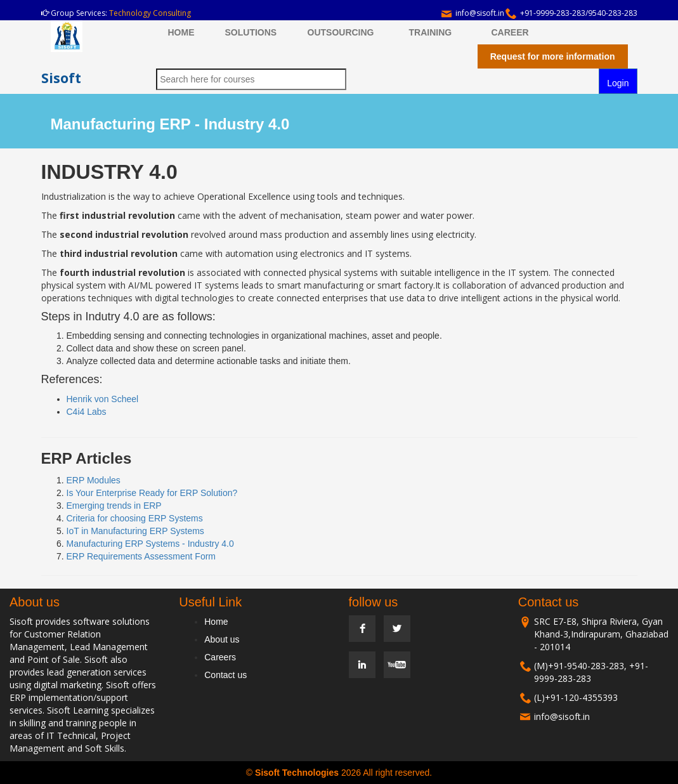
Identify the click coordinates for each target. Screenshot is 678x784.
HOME (181, 32)
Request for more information (553, 56)
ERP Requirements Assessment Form (141, 556)
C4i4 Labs (87, 412)
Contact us (225, 675)
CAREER (510, 32)
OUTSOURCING (341, 32)
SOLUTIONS (251, 32)
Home (216, 622)
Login (618, 83)
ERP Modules (94, 480)
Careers (220, 657)
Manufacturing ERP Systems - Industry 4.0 (150, 544)
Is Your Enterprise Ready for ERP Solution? (152, 493)
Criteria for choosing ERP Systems (135, 518)
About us (222, 639)
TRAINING (431, 32)
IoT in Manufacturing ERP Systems (135, 531)
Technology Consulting (150, 13)
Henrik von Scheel (103, 399)
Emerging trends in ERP (114, 506)
